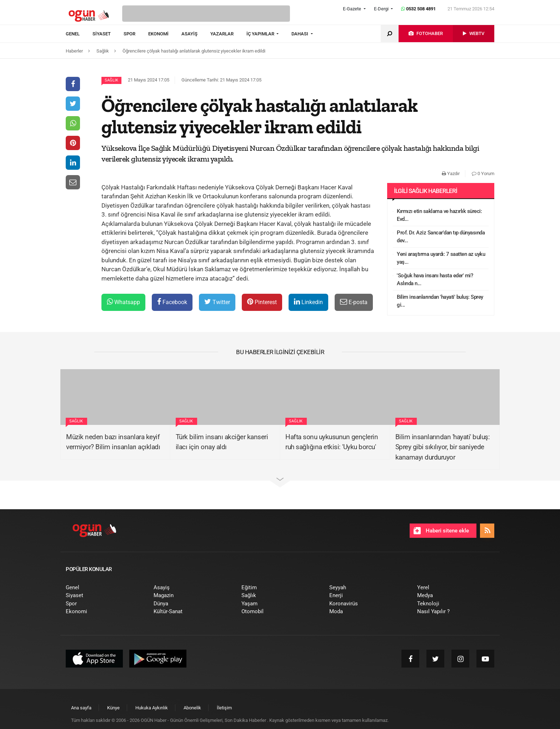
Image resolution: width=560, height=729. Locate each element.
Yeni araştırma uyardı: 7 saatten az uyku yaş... (441, 258)
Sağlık (111, 80)
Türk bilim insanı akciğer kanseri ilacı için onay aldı (222, 442)
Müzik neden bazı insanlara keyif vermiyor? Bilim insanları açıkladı (113, 442)
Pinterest (262, 302)
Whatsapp (123, 302)
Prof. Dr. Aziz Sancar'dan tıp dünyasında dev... (441, 237)
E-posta (354, 302)
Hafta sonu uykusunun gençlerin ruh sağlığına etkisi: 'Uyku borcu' (332, 442)
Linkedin (308, 302)
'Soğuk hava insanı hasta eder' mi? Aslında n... (435, 280)
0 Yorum (483, 173)
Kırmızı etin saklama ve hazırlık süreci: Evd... (439, 215)
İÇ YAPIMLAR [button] (261, 34)
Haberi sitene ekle (441, 531)
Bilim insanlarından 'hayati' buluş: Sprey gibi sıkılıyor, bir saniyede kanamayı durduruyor (443, 447)
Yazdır (451, 173)
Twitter (217, 302)
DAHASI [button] (300, 34)
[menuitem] (79, 34)
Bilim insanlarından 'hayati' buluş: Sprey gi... (440, 301)
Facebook (172, 302)
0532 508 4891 (418, 9)
